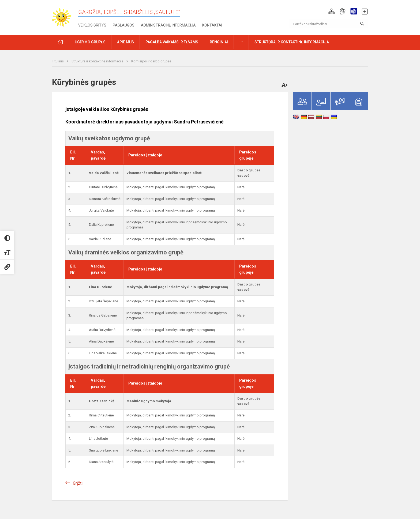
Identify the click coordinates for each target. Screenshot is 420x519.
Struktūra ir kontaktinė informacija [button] (292, 42)
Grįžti (78, 483)
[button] (331, 11)
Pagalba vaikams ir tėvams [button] (172, 42)
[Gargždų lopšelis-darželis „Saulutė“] (65, 16)
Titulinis (58, 61)
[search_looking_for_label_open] (362, 24)
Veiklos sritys (92, 25)
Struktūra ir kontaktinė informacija (98, 61)
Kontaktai (212, 25)
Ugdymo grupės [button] (90, 42)
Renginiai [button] (219, 42)
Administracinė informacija (168, 25)
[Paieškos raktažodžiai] (329, 24)
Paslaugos (124, 25)
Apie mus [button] (125, 42)
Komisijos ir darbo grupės (151, 61)
